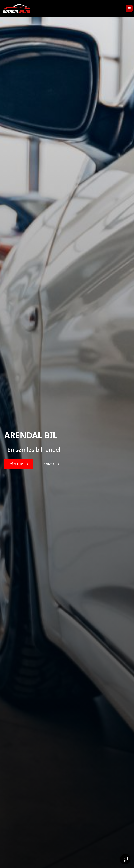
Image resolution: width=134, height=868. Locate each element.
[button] (19, 464)
